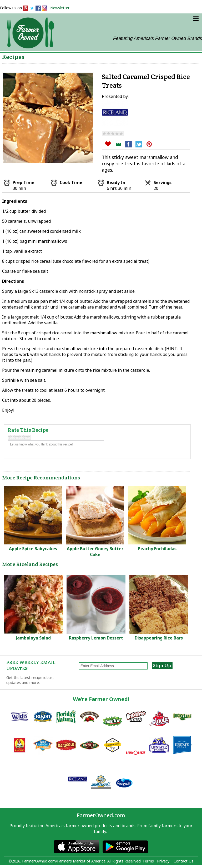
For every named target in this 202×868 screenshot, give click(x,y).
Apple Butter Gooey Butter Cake (95, 552)
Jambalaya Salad (33, 638)
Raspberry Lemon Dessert (96, 638)
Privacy (163, 861)
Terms (148, 861)
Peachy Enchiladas (157, 549)
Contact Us (183, 861)
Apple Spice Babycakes (33, 549)
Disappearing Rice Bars (159, 638)
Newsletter (60, 8)
